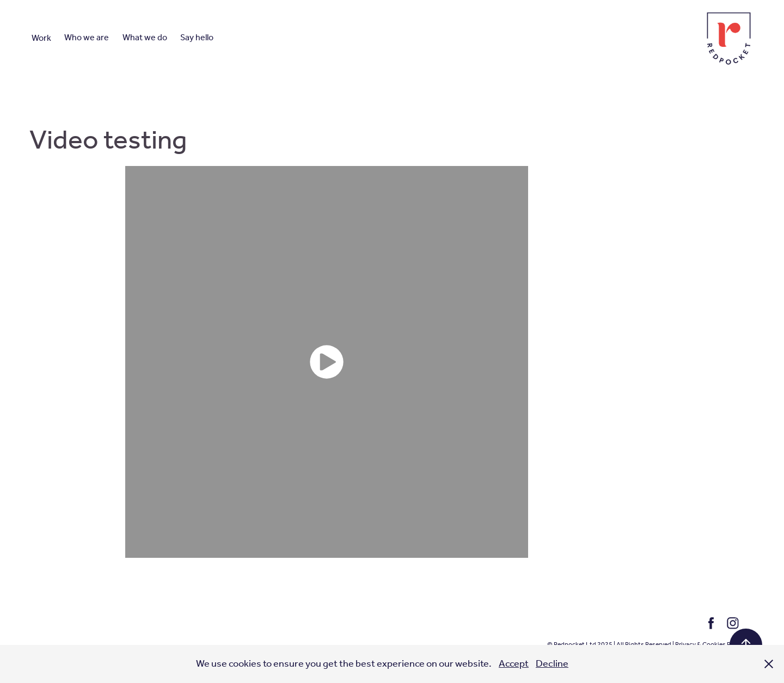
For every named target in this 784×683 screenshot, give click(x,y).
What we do (145, 38)
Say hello (197, 38)
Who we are (87, 38)
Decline (552, 664)
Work (41, 38)
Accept (514, 664)
